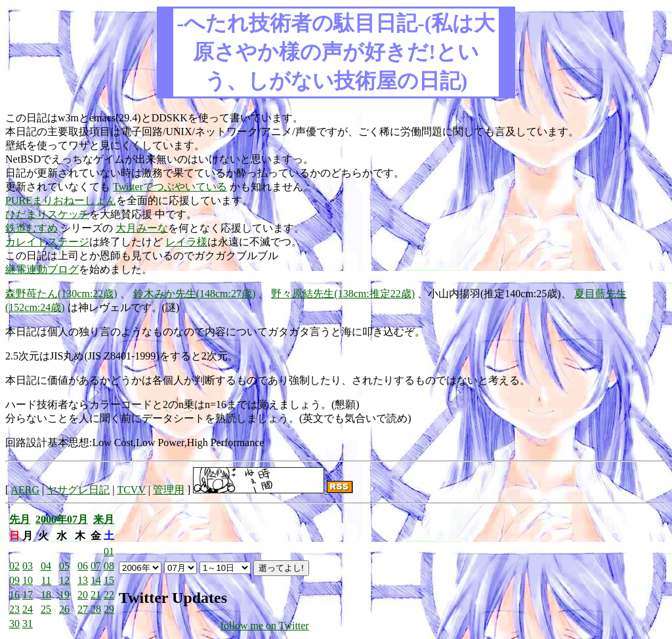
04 (46, 566)
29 (109, 609)
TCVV (131, 490)
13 (83, 580)
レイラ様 (186, 242)
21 (96, 595)
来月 (104, 519)
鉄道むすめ (31, 228)
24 (28, 609)
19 (64, 595)
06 (83, 566)
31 (28, 624)
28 (96, 609)
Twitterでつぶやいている (170, 187)
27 (83, 609)
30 (14, 624)
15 (109, 580)
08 (109, 566)
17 (28, 595)
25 (46, 609)
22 (109, 595)
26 (64, 609)
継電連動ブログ (42, 269)
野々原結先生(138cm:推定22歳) (343, 294)
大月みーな (142, 228)
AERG (25, 490)
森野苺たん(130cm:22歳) (61, 294)
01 (109, 551)
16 (14, 595)
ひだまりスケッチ (47, 214)
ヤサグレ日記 (78, 490)
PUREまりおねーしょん (61, 200)
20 (83, 595)
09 (14, 580)
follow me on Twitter (265, 626)
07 (96, 566)
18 (46, 595)
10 (28, 580)
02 (14, 566)
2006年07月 (62, 519)
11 (46, 580)
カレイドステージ (47, 242)
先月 (20, 519)
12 (64, 580)
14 (96, 580)
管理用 (169, 490)
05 (64, 566)
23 (14, 609)
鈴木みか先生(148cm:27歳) (195, 294)
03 (28, 566)
